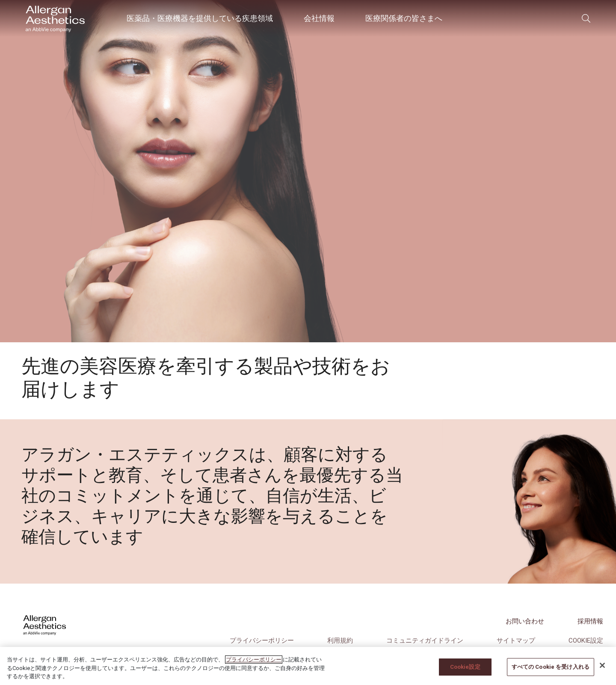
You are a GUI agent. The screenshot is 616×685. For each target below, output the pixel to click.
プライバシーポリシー (262, 641)
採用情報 (590, 621)
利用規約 (340, 641)
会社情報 (319, 18)
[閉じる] (602, 665)
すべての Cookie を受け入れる (551, 667)
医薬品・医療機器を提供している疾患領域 (200, 18)
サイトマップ (516, 641)
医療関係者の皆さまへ (404, 18)
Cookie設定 (586, 641)
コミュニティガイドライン (425, 641)
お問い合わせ (525, 621)
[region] (308, 666)
